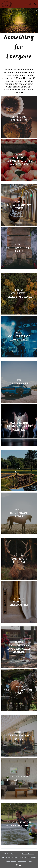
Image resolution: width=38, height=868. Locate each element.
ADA (30, 861)
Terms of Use (22, 861)
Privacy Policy (11, 861)
